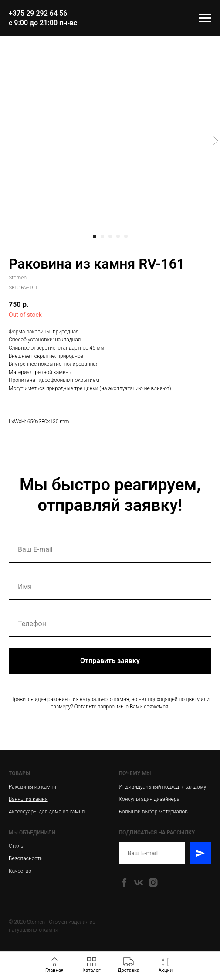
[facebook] (124, 883)
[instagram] (153, 883)
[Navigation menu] (205, 18)
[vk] (139, 883)
